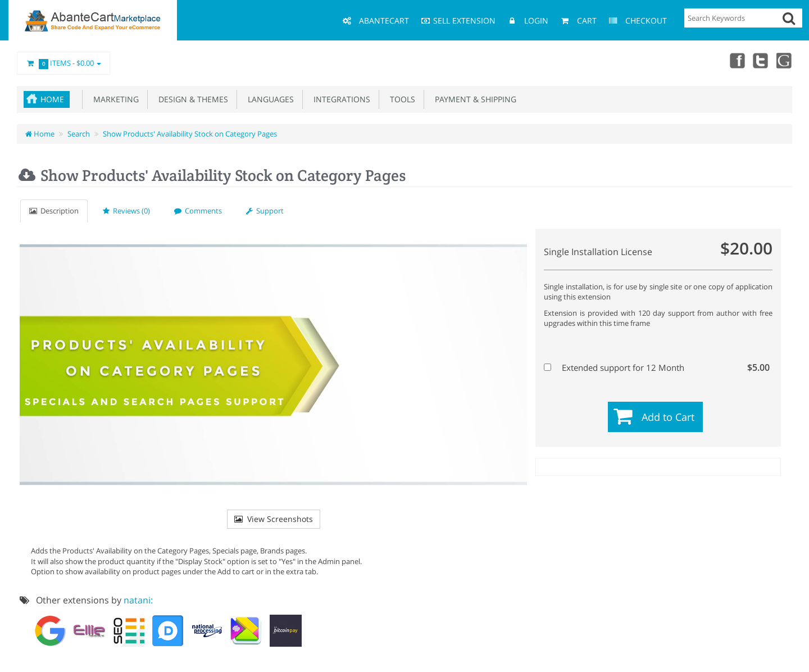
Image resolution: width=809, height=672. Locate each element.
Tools (400, 99)
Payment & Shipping (473, 99)
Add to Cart (668, 417)
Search (79, 134)
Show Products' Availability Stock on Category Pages (190, 134)
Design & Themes (191, 99)
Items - (63, 63)
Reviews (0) (126, 211)
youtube (784, 60)
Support (265, 211)
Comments (198, 211)
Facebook (735, 60)
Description (54, 211)
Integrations (340, 99)
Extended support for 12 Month (657, 367)
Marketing (114, 99)
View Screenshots (274, 519)
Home (52, 99)
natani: (138, 600)
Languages (269, 99)
